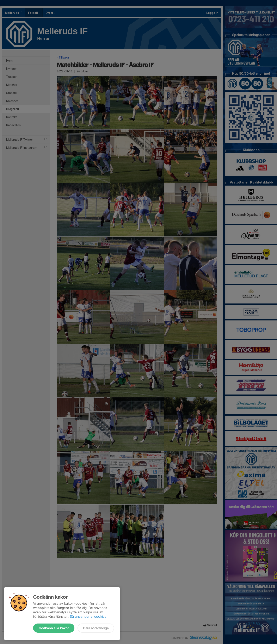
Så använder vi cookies (88, 616)
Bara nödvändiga (96, 628)
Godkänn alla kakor (54, 628)
